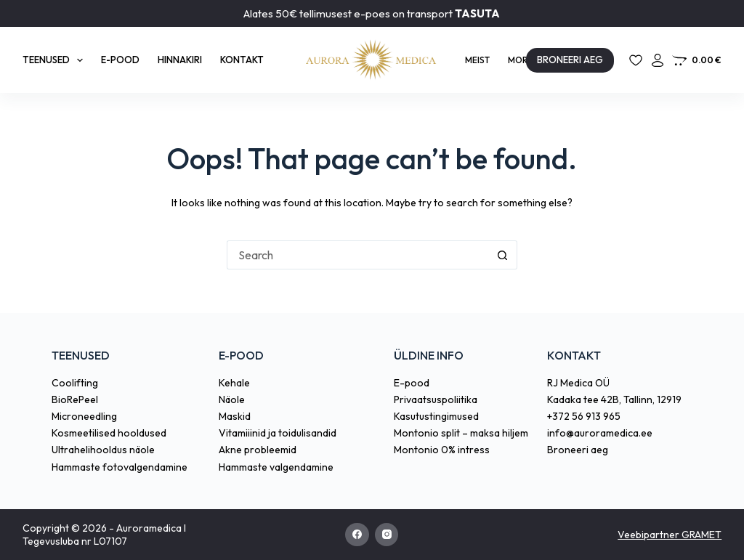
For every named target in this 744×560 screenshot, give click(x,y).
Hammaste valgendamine (276, 467)
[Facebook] (357, 535)
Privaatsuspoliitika (436, 399)
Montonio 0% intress (442, 450)
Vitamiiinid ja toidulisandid (278, 433)
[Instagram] (387, 535)
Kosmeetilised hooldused (109, 433)
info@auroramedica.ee (600, 433)
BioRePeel (75, 399)
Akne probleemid (258, 450)
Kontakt (242, 60)
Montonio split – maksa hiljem (461, 433)
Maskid (235, 416)
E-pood (120, 60)
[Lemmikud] (636, 60)
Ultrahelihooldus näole (103, 450)
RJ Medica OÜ (578, 383)
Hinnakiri (180, 60)
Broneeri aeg (578, 450)
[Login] (658, 60)
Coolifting (75, 383)
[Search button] (503, 255)
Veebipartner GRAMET (670, 535)
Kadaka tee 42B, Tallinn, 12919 (614, 399)
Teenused (56, 60)
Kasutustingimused (436, 416)
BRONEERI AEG (570, 60)
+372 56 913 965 (584, 416)
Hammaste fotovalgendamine (120, 467)
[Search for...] (357, 255)
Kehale (234, 383)
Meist (477, 60)
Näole (232, 399)
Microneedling (84, 416)
